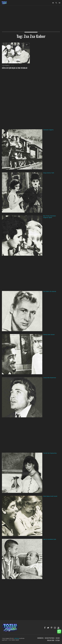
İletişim (58, 640)
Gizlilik (58, 638)
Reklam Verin (51, 640)
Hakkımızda (40, 638)
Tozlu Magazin (6, 65)
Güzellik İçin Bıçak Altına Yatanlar (15, 68)
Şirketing (17, 638)
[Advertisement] (31, 17)
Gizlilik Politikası (50, 638)
